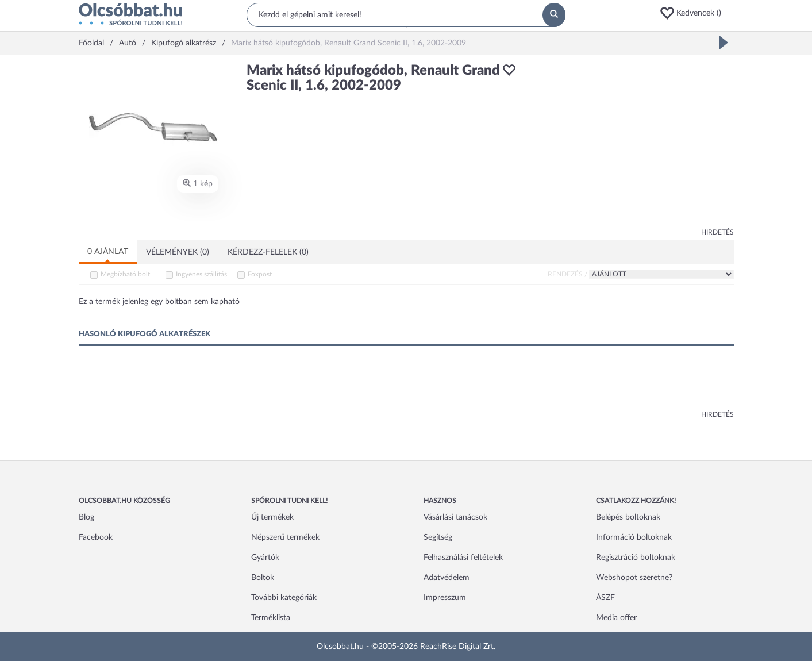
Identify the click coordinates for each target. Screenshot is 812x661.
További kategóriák (284, 598)
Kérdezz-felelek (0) (268, 252)
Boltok (263, 578)
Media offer (616, 618)
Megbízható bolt (125, 274)
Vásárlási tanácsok (455, 517)
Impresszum (445, 598)
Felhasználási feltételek (463, 558)
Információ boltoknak (634, 537)
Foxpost (260, 274)
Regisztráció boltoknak (636, 558)
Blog (86, 517)
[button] (696, 13)
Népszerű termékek (285, 537)
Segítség (438, 537)
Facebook (96, 537)
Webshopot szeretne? (634, 578)
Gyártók (265, 558)
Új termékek (272, 517)
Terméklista (271, 618)
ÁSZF (605, 598)
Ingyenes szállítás (201, 274)
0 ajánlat (108, 252)
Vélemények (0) (178, 252)
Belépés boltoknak (628, 517)
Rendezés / (567, 274)
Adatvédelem (447, 578)
